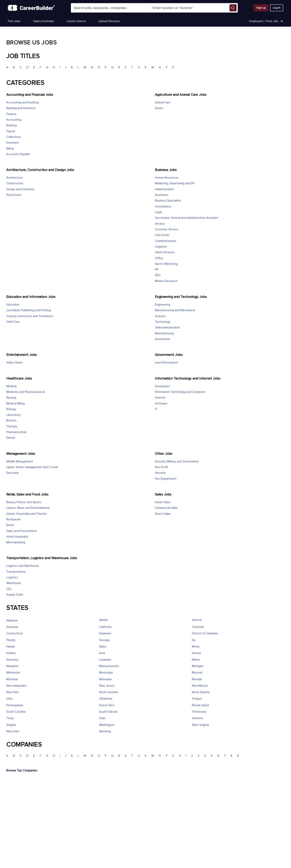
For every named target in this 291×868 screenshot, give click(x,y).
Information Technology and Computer (180, 392)
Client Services (165, 252)
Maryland (12, 666)
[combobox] (110, 8)
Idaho (103, 647)
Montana (12, 679)
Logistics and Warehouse (23, 566)
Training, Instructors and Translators (30, 316)
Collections (14, 137)
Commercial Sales (166, 508)
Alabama (12, 621)
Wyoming (105, 731)
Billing (10, 149)
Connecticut (14, 633)
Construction (15, 183)
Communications (166, 241)
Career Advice (76, 21)
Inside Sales (163, 502)
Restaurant (14, 519)
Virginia (11, 725)
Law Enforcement (166, 363)
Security (160, 473)
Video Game (14, 363)
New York (12, 692)
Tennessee (199, 712)
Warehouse (14, 583)
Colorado (198, 627)
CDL (9, 589)
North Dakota (201, 692)
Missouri (197, 673)
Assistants (162, 195)
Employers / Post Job (266, 21)
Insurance (13, 143)
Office (159, 258)
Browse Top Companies (22, 771)
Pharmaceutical (16, 432)
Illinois (196, 647)
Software (161, 404)
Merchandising (16, 542)
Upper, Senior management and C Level (32, 467)
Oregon (197, 699)
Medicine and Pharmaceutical (25, 392)
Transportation (16, 572)
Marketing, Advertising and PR (175, 183)
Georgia (104, 640)
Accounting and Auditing (23, 103)
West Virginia (200, 725)
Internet (160, 398)
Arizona (197, 620)
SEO (158, 275)
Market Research (166, 281)
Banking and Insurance (21, 108)
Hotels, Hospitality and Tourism (26, 514)
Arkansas (12, 627)
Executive (13, 473)
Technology (163, 322)
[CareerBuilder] (31, 8)
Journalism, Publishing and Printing (28, 310)
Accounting (14, 120)
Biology (11, 409)
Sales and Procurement (22, 531)
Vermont (197, 718)
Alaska (103, 620)
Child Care (13, 322)
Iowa (102, 653)
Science (160, 316)
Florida (11, 640)
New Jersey (107, 686)
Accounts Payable (18, 154)
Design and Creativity (20, 189)
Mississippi (106, 673)
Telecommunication (168, 328)
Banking (11, 125)
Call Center (162, 235)
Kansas (197, 653)
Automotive (163, 339)
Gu (194, 640)
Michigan (198, 666)
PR (157, 270)
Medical (11, 386)
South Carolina (16, 712)
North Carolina (108, 692)
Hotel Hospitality (17, 537)
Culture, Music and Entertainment (28, 508)
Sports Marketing (166, 264)
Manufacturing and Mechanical (175, 310)
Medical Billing (15, 404)
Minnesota (13, 673)
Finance (11, 114)
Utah (102, 718)
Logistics (12, 577)
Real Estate (14, 195)
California (105, 627)
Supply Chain (15, 595)
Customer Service (167, 229)
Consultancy (163, 207)
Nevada (197, 679)
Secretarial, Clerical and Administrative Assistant (187, 218)
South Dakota (108, 712)
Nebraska (105, 679)
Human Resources (167, 178)
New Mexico (200, 686)
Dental (11, 438)
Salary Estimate (44, 21)
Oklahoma (106, 699)
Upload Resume (109, 21)
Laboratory (13, 415)
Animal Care (163, 103)
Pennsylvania (15, 705)
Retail (10, 525)
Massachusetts (109, 666)
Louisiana (105, 660)
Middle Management (20, 462)
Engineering (163, 305)
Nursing (11, 398)
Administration (164, 189)
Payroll (11, 131)
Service (160, 224)
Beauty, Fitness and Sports (24, 502)
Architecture (15, 178)
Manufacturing (164, 333)
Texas (10, 718)
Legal (158, 212)
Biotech (11, 421)
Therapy (12, 426)
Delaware (105, 633)
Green (159, 108)
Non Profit (162, 467)
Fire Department (166, 479)
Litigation (161, 247)
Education (13, 305)
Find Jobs (14, 21)
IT (156, 409)
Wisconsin (13, 731)
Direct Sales (163, 514)
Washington (107, 725)
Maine (196, 660)
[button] (233, 8)
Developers (162, 386)
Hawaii (10, 647)
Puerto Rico (107, 705)
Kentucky (12, 660)
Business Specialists (168, 201)
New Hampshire (16, 686)
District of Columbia (205, 633)
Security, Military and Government (177, 462)
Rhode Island (200, 705)
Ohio (9, 699)
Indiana (11, 653)
